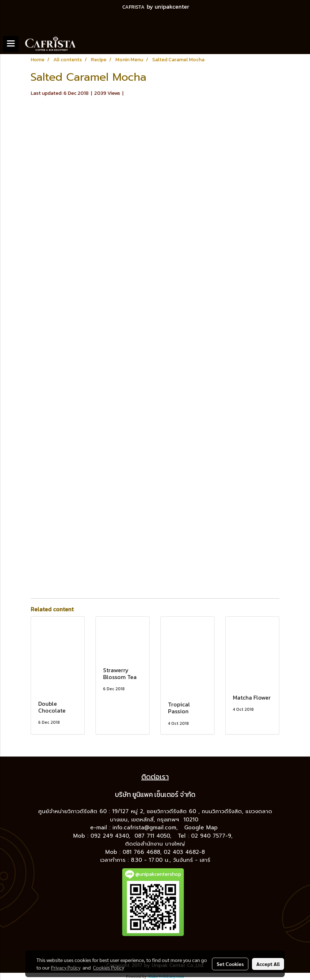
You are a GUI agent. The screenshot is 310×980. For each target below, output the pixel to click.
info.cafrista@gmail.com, (146, 828)
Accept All (268, 964)
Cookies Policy (108, 967)
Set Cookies (230, 964)
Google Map (202, 828)
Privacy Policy (66, 967)
